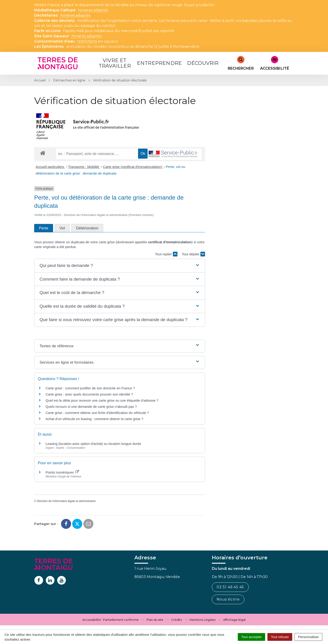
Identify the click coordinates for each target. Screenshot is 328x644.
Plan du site (155, 620)
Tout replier (166, 254)
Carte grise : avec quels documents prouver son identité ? (90, 394)
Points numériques (62, 472)
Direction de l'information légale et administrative (66, 501)
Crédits (176, 620)
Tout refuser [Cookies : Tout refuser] (280, 637)
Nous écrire (228, 599)
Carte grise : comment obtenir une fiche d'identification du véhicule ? (97, 413)
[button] (119, 266)
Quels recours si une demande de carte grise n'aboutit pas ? (91, 407)
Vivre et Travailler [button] (115, 63)
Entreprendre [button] (159, 63)
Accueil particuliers (50, 167)
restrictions (87, 42)
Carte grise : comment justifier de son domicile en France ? (90, 388)
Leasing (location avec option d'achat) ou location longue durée (93, 444)
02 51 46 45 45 (230, 587)
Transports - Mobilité (84, 167)
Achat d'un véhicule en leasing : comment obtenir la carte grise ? (94, 419)
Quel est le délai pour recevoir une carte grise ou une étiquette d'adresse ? (102, 400)
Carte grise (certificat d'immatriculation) (133, 167)
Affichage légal (234, 620)
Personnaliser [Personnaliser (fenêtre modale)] (308, 637)
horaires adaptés (93, 10)
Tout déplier (193, 254)
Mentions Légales (202, 620)
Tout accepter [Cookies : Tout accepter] (251, 637)
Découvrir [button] (203, 63)
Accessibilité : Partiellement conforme (111, 620)
